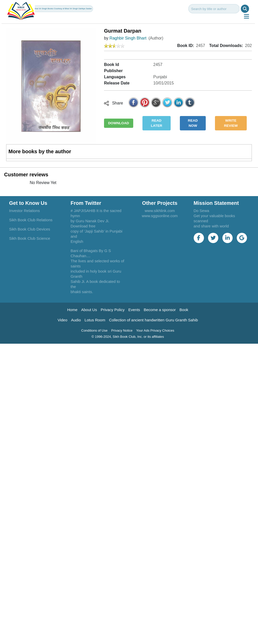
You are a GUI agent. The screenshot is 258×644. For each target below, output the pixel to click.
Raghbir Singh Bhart (128, 38)
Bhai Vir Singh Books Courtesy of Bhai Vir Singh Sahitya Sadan (63, 9)
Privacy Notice (122, 330)
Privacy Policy (113, 310)
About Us (89, 310)
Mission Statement (216, 203)
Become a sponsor (160, 310)
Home (72, 310)
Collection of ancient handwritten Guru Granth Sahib (153, 320)
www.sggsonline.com (160, 216)
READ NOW (193, 123)
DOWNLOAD (119, 123)
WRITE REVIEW (231, 123)
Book (184, 310)
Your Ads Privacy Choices (155, 330)
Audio (76, 320)
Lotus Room (95, 320)
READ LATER (157, 123)
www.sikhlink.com (160, 211)
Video (63, 320)
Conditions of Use (94, 330)
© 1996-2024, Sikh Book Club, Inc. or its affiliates (128, 337)
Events (134, 310)
